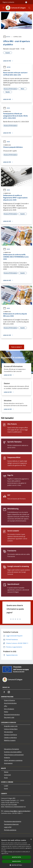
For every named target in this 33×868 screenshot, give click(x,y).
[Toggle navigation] (4, 8)
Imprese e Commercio (10, 735)
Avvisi (8, 37)
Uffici (6, 706)
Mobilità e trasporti (10, 740)
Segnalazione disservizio (11, 824)
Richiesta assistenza (10, 830)
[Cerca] (29, 8)
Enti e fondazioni (9, 709)
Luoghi (6, 786)
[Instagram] (9, 692)
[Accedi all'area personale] (26, 2)
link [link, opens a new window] (7, 853)
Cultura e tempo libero (11, 729)
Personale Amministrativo (12, 715)
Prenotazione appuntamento (13, 821)
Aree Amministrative (10, 703)
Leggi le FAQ (8, 827)
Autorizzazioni (8, 763)
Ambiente (7, 758)
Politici (6, 712)
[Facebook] (4, 692)
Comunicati (7, 775)
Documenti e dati (9, 717)
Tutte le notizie (16, 347)
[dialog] (16, 853)
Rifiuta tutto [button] (16, 861)
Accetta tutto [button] (16, 857)
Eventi (6, 788)
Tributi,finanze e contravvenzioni (14, 755)
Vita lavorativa (8, 732)
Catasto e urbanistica (10, 737)
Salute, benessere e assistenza (13, 760)
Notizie (7, 67)
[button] (17, 865)
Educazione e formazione (11, 749)
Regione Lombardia (8, 2)
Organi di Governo (9, 700)
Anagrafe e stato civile (11, 726)
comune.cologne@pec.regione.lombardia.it (17, 811)
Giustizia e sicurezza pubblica (13, 752)
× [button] (31, 839)
